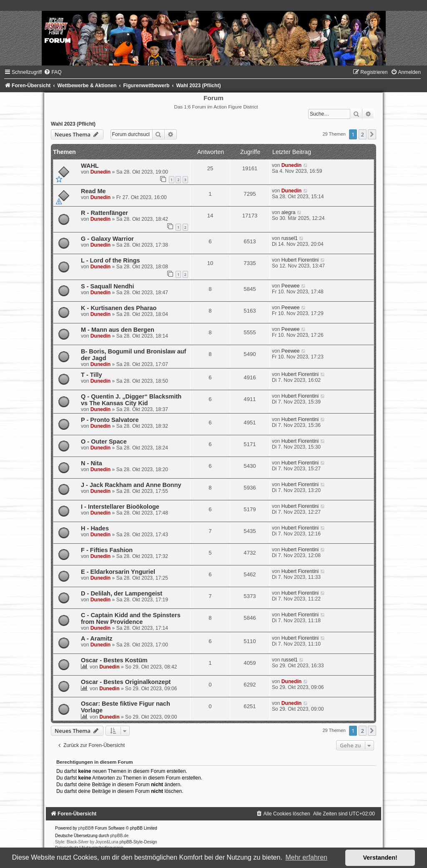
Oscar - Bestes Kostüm (114, 660)
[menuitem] (53, 72)
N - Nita (92, 463)
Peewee (291, 286)
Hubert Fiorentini (300, 260)
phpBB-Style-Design (138, 842)
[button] (372, 134)
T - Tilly (92, 375)
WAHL (90, 166)
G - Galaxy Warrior (107, 239)
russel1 (290, 238)
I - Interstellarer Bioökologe (120, 507)
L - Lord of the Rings (111, 260)
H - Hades (95, 528)
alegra (289, 212)
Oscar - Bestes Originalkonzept (126, 682)
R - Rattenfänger (104, 213)
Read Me (93, 191)
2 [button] (363, 134)
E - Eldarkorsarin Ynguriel (118, 572)
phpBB (85, 828)
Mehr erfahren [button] (306, 857)
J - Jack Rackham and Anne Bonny (131, 485)
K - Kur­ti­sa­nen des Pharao (119, 308)
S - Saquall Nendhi (107, 286)
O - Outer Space (104, 442)
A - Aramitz (97, 638)
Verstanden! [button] (380, 858)
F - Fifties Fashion (107, 550)
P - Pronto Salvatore (110, 420)
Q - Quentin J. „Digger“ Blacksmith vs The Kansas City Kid (131, 400)
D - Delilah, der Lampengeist (122, 593)
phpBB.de (119, 836)
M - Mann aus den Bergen (118, 330)
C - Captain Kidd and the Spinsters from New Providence (131, 618)
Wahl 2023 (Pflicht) (73, 124)
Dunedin (100, 172)
